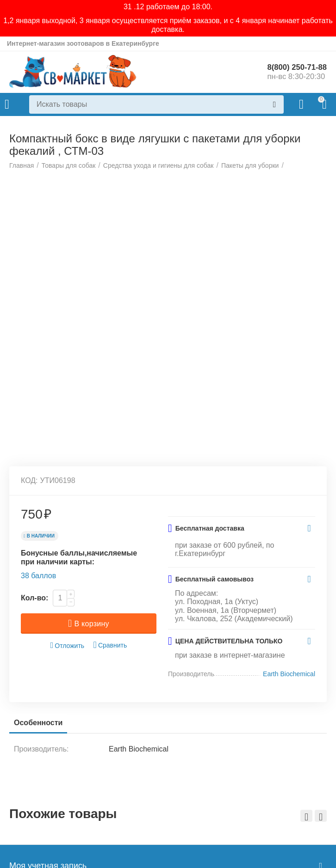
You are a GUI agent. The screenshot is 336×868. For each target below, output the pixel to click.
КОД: (29, 631)
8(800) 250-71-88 (295, 67)
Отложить (68, 796)
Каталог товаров (7, 104)
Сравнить (110, 795)
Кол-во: (34, 748)
